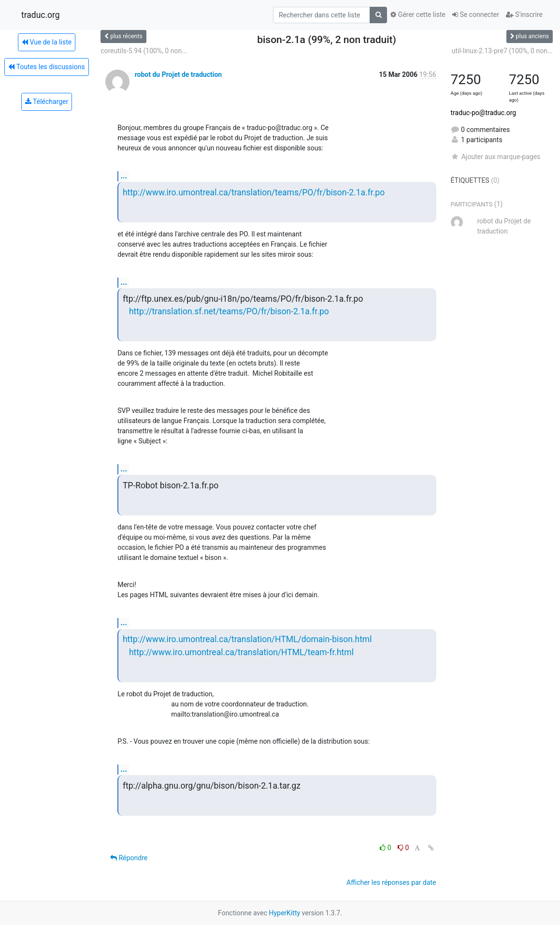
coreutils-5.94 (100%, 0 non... (144, 51)
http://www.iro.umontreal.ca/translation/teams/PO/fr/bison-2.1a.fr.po (254, 192)
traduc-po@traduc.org (484, 113)
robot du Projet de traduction (179, 74)
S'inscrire (524, 15)
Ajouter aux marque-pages (496, 157)
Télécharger (47, 102)
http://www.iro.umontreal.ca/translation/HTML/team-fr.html (241, 652)
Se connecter (476, 15)
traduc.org (41, 15)
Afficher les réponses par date (391, 882)
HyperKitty (284, 913)
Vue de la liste (47, 42)
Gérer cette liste (418, 15)
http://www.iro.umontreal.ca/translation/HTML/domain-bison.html (247, 639)
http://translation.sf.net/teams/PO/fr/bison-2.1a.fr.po (229, 311)
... (124, 176)
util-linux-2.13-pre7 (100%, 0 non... (502, 51)
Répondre (129, 858)
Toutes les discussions (46, 67)
